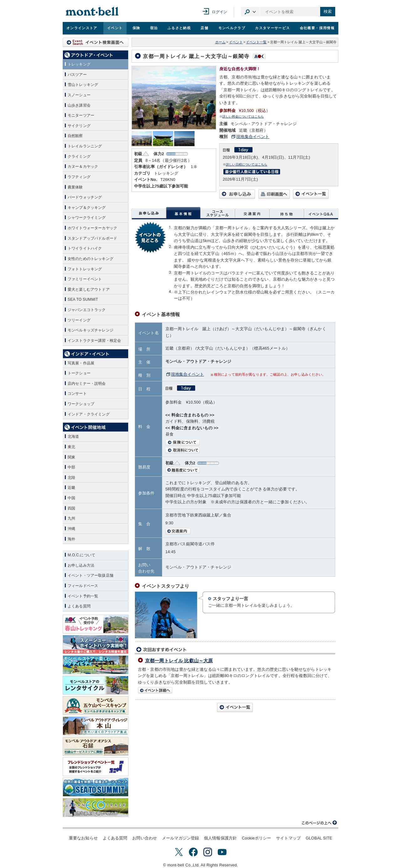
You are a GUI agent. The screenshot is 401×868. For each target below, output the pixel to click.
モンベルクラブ (232, 28)
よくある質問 (115, 838)
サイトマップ (288, 838)
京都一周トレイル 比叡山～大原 (179, 661)
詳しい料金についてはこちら (243, 116)
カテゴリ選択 (250, 12)
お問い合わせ (145, 838)
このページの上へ (320, 823)
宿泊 (154, 28)
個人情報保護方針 (220, 838)
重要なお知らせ (83, 838)
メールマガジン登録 (180, 838)
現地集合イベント (253, 137)
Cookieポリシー (256, 838)
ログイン (219, 12)
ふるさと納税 (179, 28)
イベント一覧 (256, 42)
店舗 (204, 28)
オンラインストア (82, 28)
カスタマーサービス (272, 28)
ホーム (220, 42)
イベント (115, 28)
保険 (136, 28)
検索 (328, 11)
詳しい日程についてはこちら (247, 164)
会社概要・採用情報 (317, 28)
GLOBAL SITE (319, 838)
